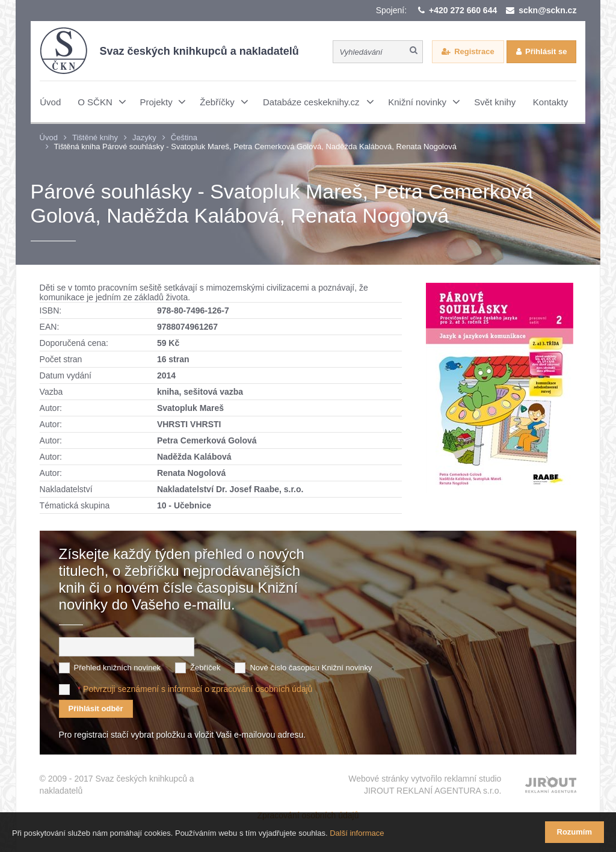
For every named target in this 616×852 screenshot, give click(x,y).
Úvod (49, 137)
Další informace (357, 833)
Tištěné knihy (95, 137)
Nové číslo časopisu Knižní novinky (311, 668)
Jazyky (144, 137)
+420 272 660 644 (463, 10)
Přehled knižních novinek (118, 668)
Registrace (474, 51)
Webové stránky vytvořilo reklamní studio (425, 785)
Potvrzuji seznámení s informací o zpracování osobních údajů (198, 689)
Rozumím (575, 832)
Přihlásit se (546, 51)
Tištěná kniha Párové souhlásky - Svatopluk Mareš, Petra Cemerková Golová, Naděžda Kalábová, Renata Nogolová (255, 147)
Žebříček (205, 668)
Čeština (184, 137)
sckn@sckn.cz (547, 10)
